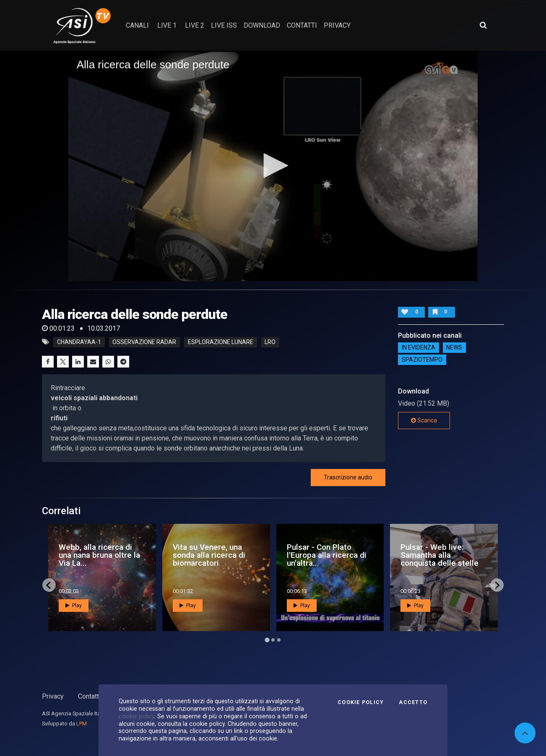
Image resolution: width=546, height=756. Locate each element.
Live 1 (167, 25)
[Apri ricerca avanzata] (483, 25)
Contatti (89, 696)
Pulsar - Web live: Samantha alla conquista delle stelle (439, 555)
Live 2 (195, 25)
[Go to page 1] (267, 640)
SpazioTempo (422, 360)
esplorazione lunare (221, 342)
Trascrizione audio (348, 477)
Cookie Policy (361, 702)
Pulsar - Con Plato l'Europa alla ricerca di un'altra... (327, 555)
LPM (82, 724)
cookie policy (136, 716)
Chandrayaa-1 (79, 342)
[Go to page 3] (279, 640)
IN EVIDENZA (419, 348)
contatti (302, 25)
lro (270, 342)
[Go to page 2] (273, 640)
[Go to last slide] (49, 585)
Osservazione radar (144, 342)
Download (262, 25)
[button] (273, 166)
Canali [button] (137, 25)
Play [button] (74, 606)
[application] (273, 166)
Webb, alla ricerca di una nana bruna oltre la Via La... (99, 555)
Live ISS (224, 25)
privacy (337, 25)
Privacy (53, 696)
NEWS (454, 348)
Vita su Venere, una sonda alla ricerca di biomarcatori (209, 555)
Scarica (424, 420)
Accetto (413, 702)
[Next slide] (497, 585)
